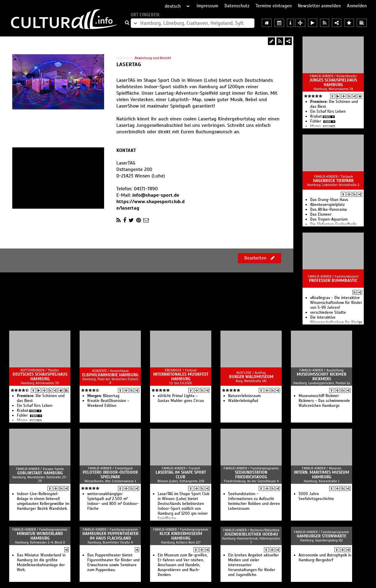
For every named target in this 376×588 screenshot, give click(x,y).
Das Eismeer (321, 214)
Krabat (316, 116)
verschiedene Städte (328, 313)
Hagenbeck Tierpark (333, 181)
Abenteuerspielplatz (327, 205)
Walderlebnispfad (243, 401)
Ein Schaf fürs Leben (328, 112)
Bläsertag (103, 396)
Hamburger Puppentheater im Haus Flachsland (110, 536)
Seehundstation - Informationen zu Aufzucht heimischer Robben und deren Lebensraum (254, 501)
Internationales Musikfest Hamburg (181, 377)
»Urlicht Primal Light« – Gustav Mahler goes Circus (181, 398)
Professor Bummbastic (333, 281)
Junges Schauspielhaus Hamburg (333, 82)
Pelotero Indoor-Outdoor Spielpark (110, 475)
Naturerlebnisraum (244, 396)
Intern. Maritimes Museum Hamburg (321, 475)
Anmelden (357, 6)
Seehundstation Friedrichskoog (251, 475)
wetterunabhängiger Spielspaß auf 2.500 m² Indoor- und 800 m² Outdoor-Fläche (113, 501)
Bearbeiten (259, 258)
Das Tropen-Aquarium (329, 219)
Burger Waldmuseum (251, 377)
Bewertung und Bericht (153, 58)
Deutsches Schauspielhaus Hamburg (40, 377)
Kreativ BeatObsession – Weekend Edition (108, 403)
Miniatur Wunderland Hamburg (40, 536)
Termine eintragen (274, 6)
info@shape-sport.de (156, 195)
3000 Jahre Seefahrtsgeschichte (316, 496)
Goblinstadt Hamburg (40, 473)
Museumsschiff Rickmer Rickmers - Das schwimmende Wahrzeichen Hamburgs (324, 401)
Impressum (207, 6)
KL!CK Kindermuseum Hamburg (181, 536)
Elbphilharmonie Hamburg (110, 375)
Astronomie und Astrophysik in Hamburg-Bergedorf (325, 558)
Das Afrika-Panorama (329, 210)
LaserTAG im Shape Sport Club (181, 475)
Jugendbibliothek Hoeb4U (251, 534)
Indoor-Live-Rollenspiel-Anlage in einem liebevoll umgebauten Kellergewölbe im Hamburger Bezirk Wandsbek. (43, 501)
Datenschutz (237, 6)
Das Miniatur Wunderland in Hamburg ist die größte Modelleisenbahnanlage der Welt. (41, 563)
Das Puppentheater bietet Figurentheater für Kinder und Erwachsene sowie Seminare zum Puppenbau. (113, 563)
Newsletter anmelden (319, 6)
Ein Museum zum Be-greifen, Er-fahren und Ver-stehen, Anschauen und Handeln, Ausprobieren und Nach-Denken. (183, 565)
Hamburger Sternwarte (321, 536)
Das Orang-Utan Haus (329, 200)
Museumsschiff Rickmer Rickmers (321, 377)
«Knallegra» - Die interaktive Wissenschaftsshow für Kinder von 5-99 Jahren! (336, 303)
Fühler (316, 121)
